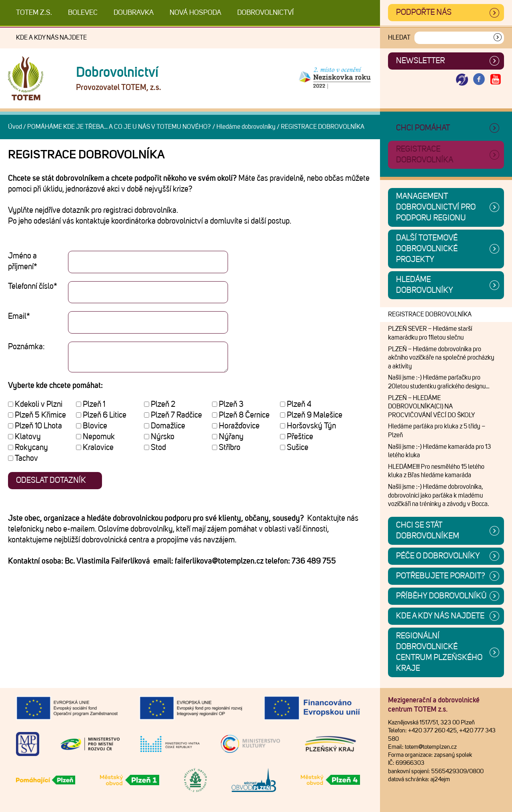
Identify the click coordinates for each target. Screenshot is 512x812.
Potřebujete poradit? (441, 576)
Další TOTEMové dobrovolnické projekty (427, 249)
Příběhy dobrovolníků (441, 596)
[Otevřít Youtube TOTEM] (496, 80)
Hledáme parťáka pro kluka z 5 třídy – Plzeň (437, 431)
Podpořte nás (424, 12)
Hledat (399, 38)
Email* (19, 316)
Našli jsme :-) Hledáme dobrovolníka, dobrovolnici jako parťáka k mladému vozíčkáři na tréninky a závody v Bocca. (438, 495)
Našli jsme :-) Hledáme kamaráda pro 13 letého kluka (439, 451)
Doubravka (134, 13)
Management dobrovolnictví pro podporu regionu (436, 207)
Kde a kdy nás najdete (51, 38)
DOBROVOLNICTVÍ (265, 13)
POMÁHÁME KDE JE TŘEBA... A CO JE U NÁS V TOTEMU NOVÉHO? (119, 127)
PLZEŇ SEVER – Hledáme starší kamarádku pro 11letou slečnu (430, 333)
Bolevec (83, 13)
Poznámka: (26, 347)
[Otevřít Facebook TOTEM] (479, 80)
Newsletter (420, 61)
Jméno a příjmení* (23, 261)
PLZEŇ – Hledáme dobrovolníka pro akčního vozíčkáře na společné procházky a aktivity (441, 358)
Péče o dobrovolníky (438, 556)
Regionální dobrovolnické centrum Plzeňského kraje (439, 652)
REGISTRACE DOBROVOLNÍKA (430, 314)
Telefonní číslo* (33, 286)
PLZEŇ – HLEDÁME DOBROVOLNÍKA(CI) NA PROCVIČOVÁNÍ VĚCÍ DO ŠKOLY (431, 407)
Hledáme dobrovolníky (246, 127)
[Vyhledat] (498, 38)
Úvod (15, 127)
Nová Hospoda (195, 13)
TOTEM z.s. (34, 13)
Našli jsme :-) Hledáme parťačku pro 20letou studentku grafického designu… (439, 382)
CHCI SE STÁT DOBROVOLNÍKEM (428, 531)
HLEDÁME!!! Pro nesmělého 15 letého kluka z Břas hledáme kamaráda (436, 471)
